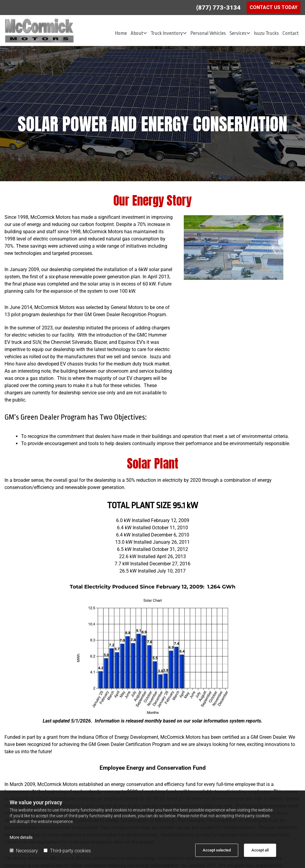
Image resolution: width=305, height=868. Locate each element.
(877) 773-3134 (218, 8)
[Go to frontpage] (51, 31)
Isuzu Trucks (266, 33)
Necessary (24, 851)
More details (21, 837)
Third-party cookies (67, 851)
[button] (274, 8)
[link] (139, 33)
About (137, 33)
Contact (291, 33)
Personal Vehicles (208, 33)
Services (238, 33)
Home (121, 33)
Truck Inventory (167, 33)
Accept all (260, 850)
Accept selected (217, 850)
